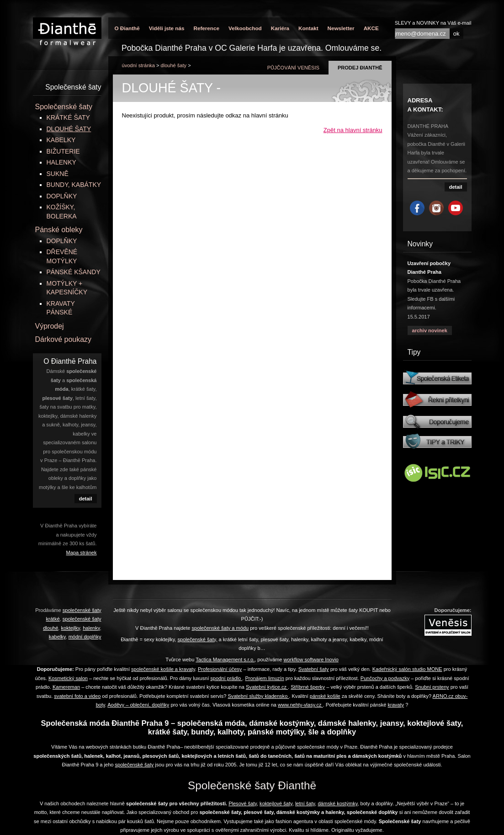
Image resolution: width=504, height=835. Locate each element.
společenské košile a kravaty (163, 669)
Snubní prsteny (432, 687)
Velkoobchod (245, 28)
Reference (206, 28)
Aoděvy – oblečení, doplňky (138, 705)
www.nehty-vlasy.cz (300, 705)
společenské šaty (135, 765)
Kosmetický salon (68, 678)
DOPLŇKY (62, 196)
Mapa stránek (82, 553)
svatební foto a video (77, 696)
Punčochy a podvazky (385, 678)
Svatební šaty (314, 669)
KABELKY (61, 140)
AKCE (371, 28)
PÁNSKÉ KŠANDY (74, 272)
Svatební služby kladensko (258, 696)
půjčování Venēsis (293, 68)
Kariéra (280, 28)
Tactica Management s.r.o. (225, 659)
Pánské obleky (59, 230)
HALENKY (61, 162)
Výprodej (50, 326)
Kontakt (308, 28)
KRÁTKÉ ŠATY (68, 117)
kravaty (396, 705)
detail (86, 499)
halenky (91, 628)
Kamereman (66, 687)
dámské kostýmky (337, 803)
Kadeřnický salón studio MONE (407, 669)
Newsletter (341, 28)
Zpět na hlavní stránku (353, 130)
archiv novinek (430, 330)
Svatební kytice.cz (267, 687)
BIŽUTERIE (63, 151)
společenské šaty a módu (220, 628)
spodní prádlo (226, 678)
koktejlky (70, 628)
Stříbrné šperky (308, 687)
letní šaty (305, 803)
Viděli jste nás (167, 28)
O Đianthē (127, 28)
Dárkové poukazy (64, 339)
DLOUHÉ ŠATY (174, 65)
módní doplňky (85, 637)
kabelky (57, 637)
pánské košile (325, 696)
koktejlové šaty (276, 803)
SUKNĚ (58, 174)
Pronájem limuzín (264, 678)
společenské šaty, (198, 639)
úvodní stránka (138, 65)
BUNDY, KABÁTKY (74, 185)
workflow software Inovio (311, 659)
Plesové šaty (243, 803)
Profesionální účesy (220, 669)
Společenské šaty (64, 107)
